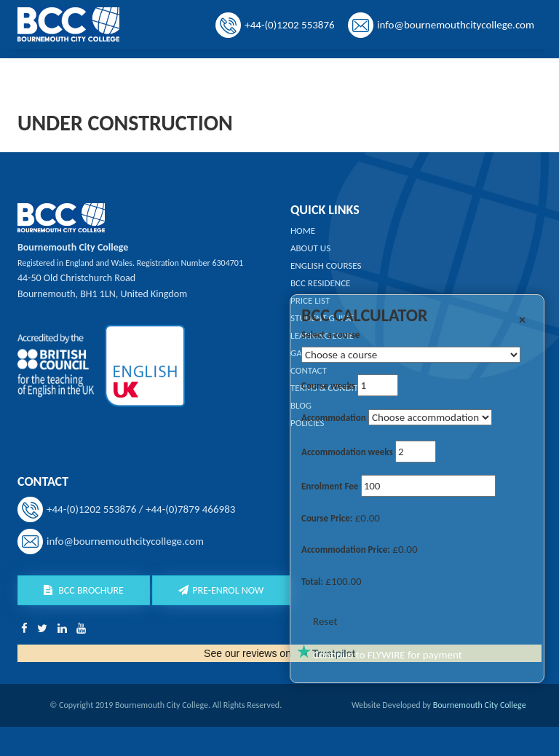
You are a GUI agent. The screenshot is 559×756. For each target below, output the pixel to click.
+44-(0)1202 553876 (289, 25)
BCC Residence (320, 283)
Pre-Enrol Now (221, 590)
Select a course (330, 335)
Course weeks (328, 386)
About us (310, 248)
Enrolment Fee (330, 486)
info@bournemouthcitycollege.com (456, 25)
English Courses (326, 265)
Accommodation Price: (346, 550)
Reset (325, 621)
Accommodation (334, 418)
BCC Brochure (84, 590)
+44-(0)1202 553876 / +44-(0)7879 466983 (141, 509)
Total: (312, 582)
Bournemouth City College (480, 705)
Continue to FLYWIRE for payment (388, 655)
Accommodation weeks (347, 452)
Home (303, 231)
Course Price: (327, 518)
